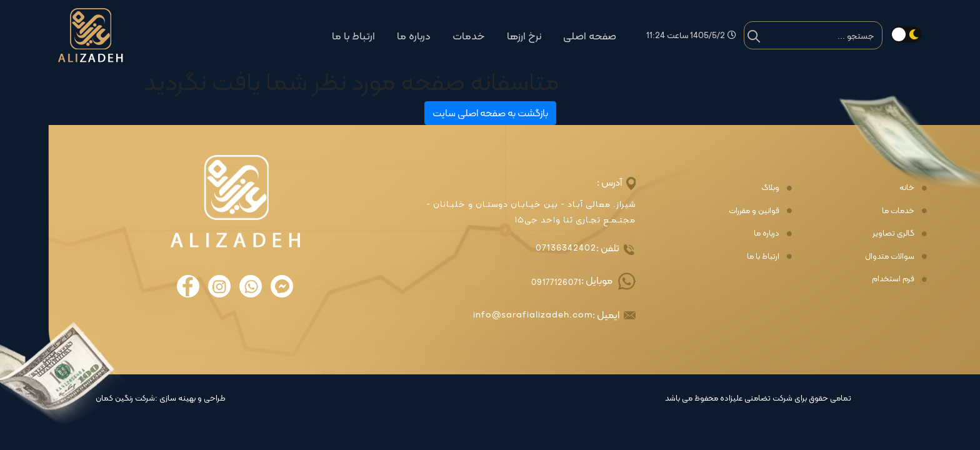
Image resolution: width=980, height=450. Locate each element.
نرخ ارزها (524, 36)
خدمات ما (898, 211)
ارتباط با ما (353, 36)
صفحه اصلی (590, 36)
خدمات (469, 36)
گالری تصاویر (893, 233)
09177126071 (556, 282)
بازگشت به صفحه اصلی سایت (490, 113)
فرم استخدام (893, 279)
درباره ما (414, 36)
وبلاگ (770, 187)
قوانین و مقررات (754, 211)
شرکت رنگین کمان (125, 398)
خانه (907, 187)
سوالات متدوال (890, 256)
